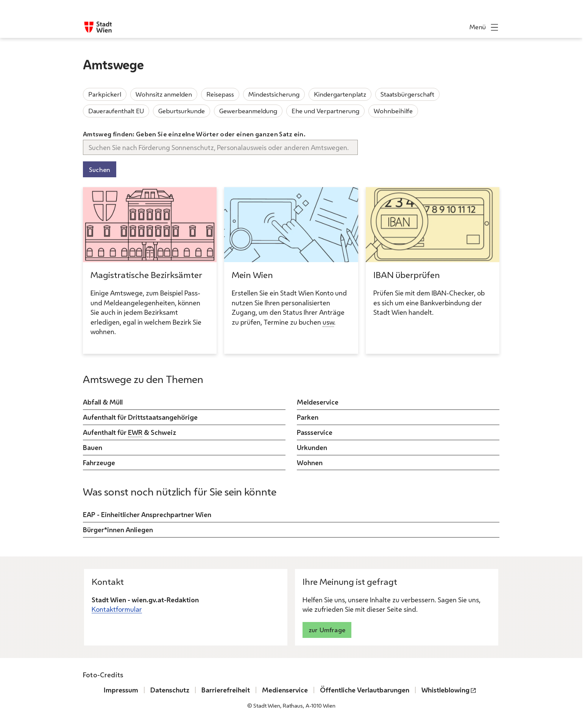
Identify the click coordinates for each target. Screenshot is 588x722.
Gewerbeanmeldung (248, 111)
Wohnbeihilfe (393, 111)
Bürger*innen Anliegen (118, 530)
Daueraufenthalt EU (116, 111)
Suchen (100, 170)
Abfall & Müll (103, 402)
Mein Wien (252, 275)
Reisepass (220, 94)
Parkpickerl (105, 94)
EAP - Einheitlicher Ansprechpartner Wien (147, 514)
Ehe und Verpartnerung (325, 111)
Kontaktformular (117, 609)
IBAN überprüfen (407, 275)
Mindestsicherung (274, 94)
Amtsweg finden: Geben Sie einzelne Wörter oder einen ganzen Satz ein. (194, 134)
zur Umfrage (327, 630)
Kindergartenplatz (340, 94)
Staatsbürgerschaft (407, 94)
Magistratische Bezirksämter (146, 275)
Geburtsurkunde (182, 111)
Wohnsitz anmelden (164, 94)
